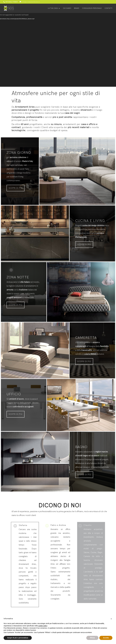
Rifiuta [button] (92, 638)
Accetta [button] (106, 638)
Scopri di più (16, 188)
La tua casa (53, 8)
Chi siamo (67, 8)
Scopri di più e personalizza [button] (18, 638)
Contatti (108, 8)
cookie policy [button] (43, 626)
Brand (77, 8)
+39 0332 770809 (11, 2)
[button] (111, 619)
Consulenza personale (92, 8)
